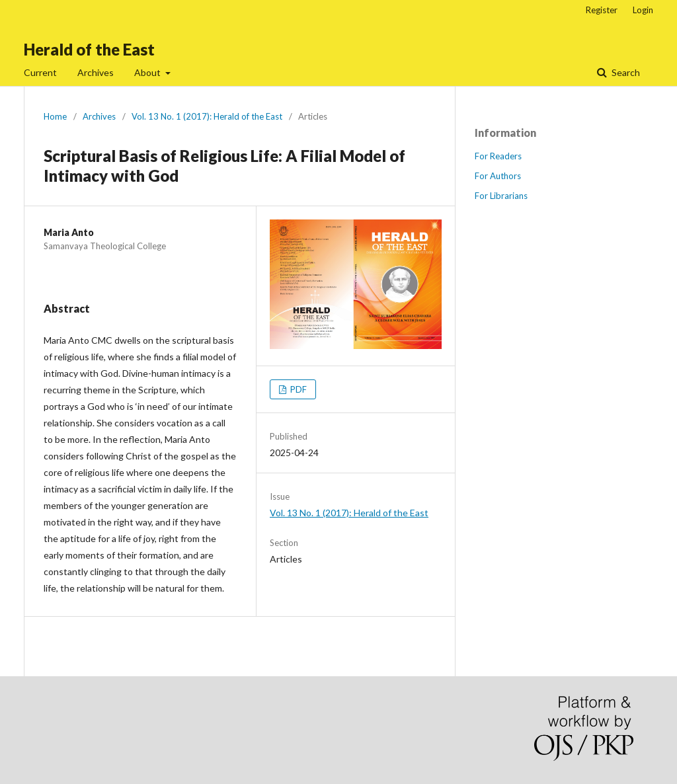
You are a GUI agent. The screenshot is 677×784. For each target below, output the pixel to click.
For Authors (498, 176)
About (148, 72)
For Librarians (501, 196)
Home (55, 116)
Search (625, 72)
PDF (298, 389)
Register (602, 10)
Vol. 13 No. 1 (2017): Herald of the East (207, 116)
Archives (96, 72)
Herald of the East (89, 49)
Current (40, 72)
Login (643, 10)
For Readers (498, 156)
